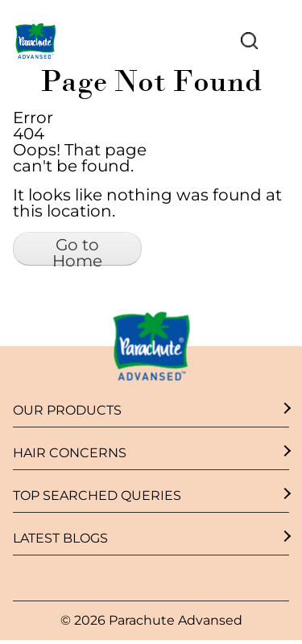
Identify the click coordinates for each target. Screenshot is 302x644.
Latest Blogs (60, 539)
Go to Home (77, 250)
